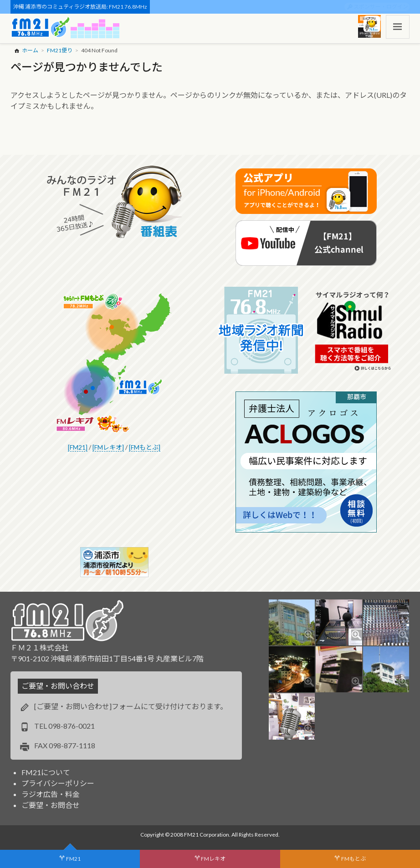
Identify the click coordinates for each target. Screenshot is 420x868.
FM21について (46, 772)
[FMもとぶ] (145, 447)
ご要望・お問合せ (51, 805)
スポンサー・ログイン (381, 7)
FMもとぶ (353, 859)
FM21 (73, 859)
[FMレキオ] (108, 447)
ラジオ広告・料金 (51, 794)
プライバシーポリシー (58, 783)
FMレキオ (213, 859)
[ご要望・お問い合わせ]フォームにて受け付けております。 (131, 706)
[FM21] (78, 447)
